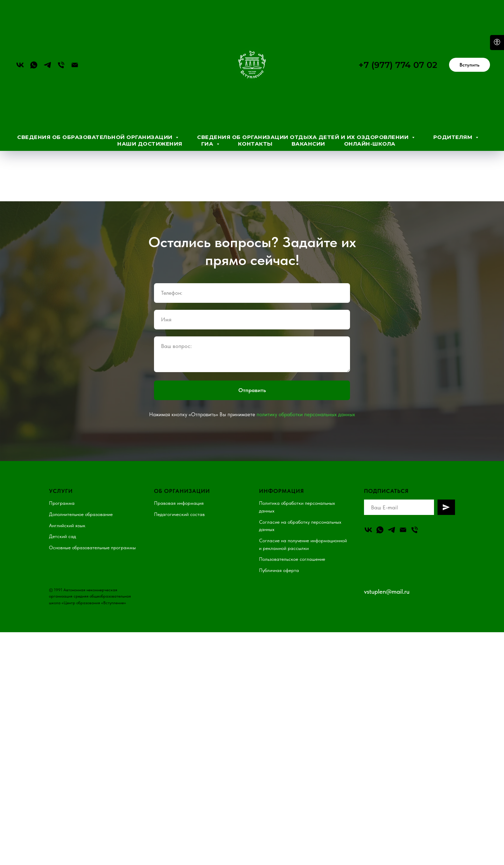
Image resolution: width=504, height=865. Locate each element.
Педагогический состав (179, 507)
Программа (62, 496)
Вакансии (308, 144)
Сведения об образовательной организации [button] (96, 137)
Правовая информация (179, 496)
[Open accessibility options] (497, 43)
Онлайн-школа (370, 144)
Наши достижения (150, 144)
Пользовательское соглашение (292, 552)
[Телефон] (61, 65)
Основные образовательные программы (92, 540)
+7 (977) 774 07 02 (398, 65)
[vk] (20, 65)
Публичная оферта (279, 563)
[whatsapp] (34, 65)
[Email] (403, 523)
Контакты (255, 144)
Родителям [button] (454, 137)
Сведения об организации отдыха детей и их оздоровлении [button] (304, 137)
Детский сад (62, 529)
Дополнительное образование (81, 507)
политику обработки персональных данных (306, 407)
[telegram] (47, 65)
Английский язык (67, 518)
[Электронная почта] (75, 65)
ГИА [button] (208, 144)
